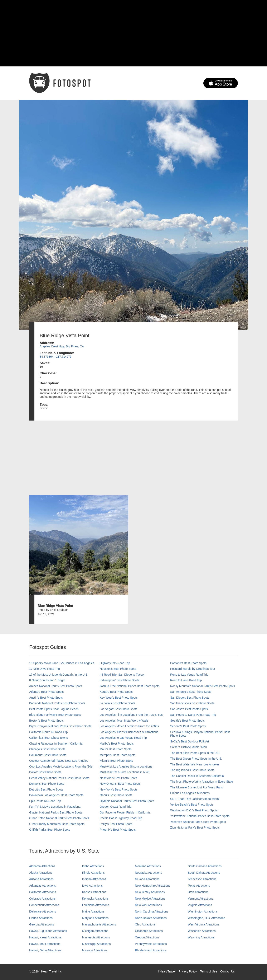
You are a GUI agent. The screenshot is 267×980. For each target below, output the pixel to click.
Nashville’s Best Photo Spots (118, 778)
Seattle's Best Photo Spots (187, 721)
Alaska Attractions (41, 873)
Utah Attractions (198, 892)
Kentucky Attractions (95, 899)
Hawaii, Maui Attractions (45, 944)
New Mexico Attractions (150, 899)
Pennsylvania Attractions (151, 944)
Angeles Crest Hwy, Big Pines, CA (62, 346)
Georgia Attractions (42, 924)
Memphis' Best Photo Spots (118, 755)
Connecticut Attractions (44, 905)
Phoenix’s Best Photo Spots (118, 830)
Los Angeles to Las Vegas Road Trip (123, 738)
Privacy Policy (188, 971)
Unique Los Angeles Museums (190, 793)
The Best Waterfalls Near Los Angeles (195, 764)
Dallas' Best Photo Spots (45, 772)
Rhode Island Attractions (151, 950)
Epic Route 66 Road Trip (45, 801)
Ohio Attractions (145, 924)
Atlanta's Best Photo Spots (46, 692)
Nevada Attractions (147, 879)
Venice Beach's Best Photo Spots (192, 805)
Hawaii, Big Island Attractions (48, 931)
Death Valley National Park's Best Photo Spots (59, 778)
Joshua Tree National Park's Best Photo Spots (130, 686)
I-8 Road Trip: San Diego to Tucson (123, 675)
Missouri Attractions (95, 950)
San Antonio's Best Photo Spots (191, 692)
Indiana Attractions (94, 879)
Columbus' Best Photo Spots (48, 755)
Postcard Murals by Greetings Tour (193, 669)
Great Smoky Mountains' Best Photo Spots (57, 824)
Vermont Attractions (201, 899)
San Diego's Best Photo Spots (190, 698)
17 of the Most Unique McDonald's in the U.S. (59, 675)
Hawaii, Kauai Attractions (45, 937)
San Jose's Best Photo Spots (189, 709)
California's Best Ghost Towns (48, 738)
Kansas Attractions (94, 892)
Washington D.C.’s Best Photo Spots (194, 810)
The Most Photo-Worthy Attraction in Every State (202, 782)
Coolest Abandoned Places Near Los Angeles (59, 761)
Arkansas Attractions (43, 886)
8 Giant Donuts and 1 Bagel (47, 680)
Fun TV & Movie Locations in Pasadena (55, 807)
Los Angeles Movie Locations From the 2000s (129, 726)
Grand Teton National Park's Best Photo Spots (59, 818)
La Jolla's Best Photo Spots (117, 703)
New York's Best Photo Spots (119, 789)
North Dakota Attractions (151, 918)
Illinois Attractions (93, 873)
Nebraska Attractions (148, 873)
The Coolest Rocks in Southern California (197, 776)
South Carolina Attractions (205, 866)
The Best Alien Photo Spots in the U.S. (195, 753)
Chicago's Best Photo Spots (47, 749)
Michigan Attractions (95, 931)
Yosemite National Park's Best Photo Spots (198, 822)
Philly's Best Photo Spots (116, 824)
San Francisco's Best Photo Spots (192, 703)
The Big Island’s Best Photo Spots (192, 770)
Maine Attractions (93, 911)
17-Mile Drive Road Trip (45, 669)
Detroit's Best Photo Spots (46, 789)
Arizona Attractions (41, 879)
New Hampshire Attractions (153, 886)
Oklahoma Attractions (149, 931)
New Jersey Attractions (150, 892)
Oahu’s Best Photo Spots (116, 795)
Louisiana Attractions (96, 905)
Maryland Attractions (95, 918)
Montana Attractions (148, 866)
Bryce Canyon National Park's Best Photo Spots (60, 726)
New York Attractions (148, 905)
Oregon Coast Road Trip (116, 807)
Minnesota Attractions (96, 937)
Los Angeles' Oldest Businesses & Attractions (129, 732)
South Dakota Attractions (204, 873)
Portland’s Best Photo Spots (188, 663)
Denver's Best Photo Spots (47, 784)
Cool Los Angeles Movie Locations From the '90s (61, 766)
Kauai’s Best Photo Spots (116, 692)
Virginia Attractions (200, 905)
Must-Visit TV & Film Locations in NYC (125, 772)
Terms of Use (208, 971)
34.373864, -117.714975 (56, 357)
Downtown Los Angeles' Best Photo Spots (56, 795)
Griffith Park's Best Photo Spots (50, 830)
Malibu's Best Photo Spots (117, 744)
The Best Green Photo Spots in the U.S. (196, 759)
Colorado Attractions (42, 899)
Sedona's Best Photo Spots (188, 726)
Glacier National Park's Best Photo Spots (56, 812)
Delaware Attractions (43, 911)
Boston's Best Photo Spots (46, 721)
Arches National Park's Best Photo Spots (56, 686)
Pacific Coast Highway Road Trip (121, 818)
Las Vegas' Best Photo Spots (118, 709)
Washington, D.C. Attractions (207, 918)
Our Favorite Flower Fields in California (125, 812)
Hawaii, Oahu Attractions (45, 950)
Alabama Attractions (42, 866)
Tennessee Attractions (202, 879)
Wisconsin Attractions (202, 931)
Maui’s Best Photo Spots (116, 749)
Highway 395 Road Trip (115, 663)
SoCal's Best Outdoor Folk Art (190, 741)
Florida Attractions (41, 918)
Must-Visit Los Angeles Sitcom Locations (126, 766)
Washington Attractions (203, 911)
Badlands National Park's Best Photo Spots (57, 703)
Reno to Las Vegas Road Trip (189, 675)
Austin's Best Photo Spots (46, 698)
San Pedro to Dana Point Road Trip (193, 715)
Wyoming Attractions (201, 937)
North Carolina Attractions (152, 911)
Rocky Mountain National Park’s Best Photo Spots (203, 686)
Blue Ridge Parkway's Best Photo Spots (55, 715)
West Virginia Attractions (204, 924)
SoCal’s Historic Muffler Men (189, 747)
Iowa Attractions (93, 886)
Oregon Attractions (147, 937)
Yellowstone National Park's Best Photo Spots (200, 816)
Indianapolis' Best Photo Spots (119, 680)
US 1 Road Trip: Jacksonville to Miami (195, 799)
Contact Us (227, 971)
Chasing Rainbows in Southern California (56, 744)
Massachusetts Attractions (99, 924)
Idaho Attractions (93, 866)
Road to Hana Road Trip (186, 680)
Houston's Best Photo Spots (118, 669)
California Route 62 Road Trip (48, 732)
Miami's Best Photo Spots (116, 761)
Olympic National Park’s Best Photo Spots (127, 801)
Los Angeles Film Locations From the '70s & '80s (131, 715)
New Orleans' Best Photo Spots (120, 784)
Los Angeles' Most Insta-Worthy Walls (124, 721)
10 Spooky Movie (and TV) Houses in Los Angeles (62, 663)
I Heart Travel (167, 971)
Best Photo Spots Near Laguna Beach (54, 709)
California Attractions (43, 892)
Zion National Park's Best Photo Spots (195, 827)
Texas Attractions (199, 886)
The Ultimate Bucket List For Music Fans (196, 787)
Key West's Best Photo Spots (119, 698)
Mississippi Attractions (96, 944)
